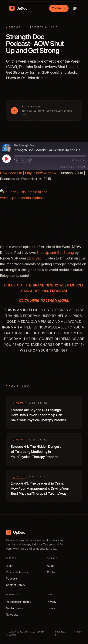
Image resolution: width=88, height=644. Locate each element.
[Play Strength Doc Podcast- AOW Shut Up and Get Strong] (14, 111)
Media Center (15, 608)
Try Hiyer (59, 8)
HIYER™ (78, 632)
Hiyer (9, 566)
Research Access (17, 572)
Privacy (52, 602)
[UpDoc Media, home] (18, 8)
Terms (51, 608)
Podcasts (12, 579)
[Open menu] (75, 8)
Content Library (16, 585)
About (51, 566)
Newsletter (13, 615)
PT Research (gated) (19, 602)
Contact (52, 572)
